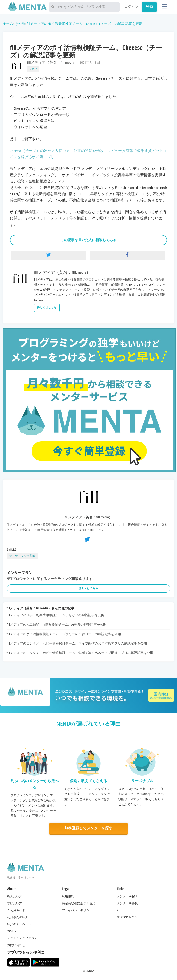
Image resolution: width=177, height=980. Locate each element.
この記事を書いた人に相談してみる (88, 240)
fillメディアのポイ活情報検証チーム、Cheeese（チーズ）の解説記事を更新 (85, 24)
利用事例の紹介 (18, 917)
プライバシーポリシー (77, 910)
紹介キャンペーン (19, 924)
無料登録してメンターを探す (88, 828)
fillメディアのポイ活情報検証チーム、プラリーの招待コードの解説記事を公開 (64, 634)
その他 (19, 24)
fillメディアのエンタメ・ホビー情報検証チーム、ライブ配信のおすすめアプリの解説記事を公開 (77, 644)
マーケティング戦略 (22, 556)
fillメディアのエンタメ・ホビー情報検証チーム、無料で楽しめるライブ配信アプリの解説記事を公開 (80, 653)
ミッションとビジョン (22, 938)
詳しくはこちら (47, 308)
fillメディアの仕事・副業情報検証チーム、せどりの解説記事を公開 (56, 615)
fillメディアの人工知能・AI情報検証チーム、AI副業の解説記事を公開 (57, 625)
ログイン (131, 7)
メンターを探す (127, 896)
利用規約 (68, 896)
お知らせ (13, 931)
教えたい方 (15, 896)
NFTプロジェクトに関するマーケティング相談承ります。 (51, 579)
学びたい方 (15, 903)
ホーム (8, 24)
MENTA (90, 971)
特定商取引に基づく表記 (79, 903)
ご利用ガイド (16, 910)
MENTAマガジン (127, 917)
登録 (149, 7)
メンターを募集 (127, 903)
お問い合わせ (16, 945)
